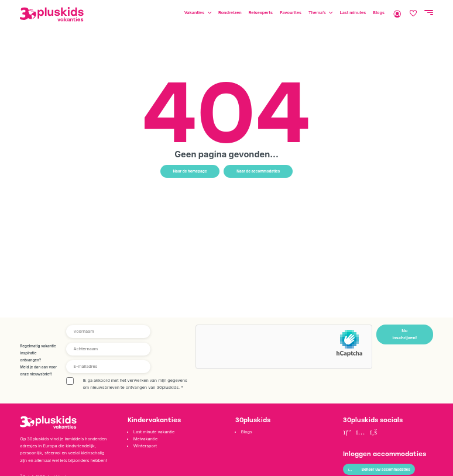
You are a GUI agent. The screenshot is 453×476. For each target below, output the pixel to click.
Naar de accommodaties (258, 171)
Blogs (379, 13)
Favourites (291, 13)
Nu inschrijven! (404, 334)
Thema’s (317, 13)
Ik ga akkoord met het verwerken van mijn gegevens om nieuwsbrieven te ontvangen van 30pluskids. (135, 384)
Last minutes (353, 13)
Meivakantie (145, 439)
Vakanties (194, 13)
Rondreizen (230, 13)
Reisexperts (261, 13)
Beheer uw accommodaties (379, 470)
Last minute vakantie (154, 432)
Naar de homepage (190, 171)
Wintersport (145, 446)
